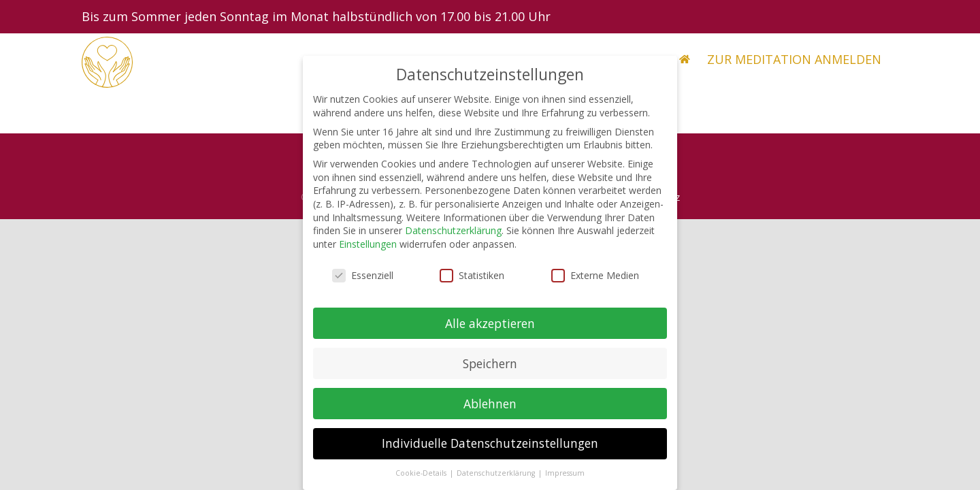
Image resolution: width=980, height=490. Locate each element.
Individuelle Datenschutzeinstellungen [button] (490, 452)
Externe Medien (595, 284)
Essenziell (363, 284)
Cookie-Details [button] (422, 482)
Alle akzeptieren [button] (490, 331)
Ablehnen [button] (490, 412)
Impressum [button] (565, 482)
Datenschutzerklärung (453, 239)
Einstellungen (368, 253)
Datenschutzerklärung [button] (497, 482)
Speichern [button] (490, 372)
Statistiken (472, 284)
